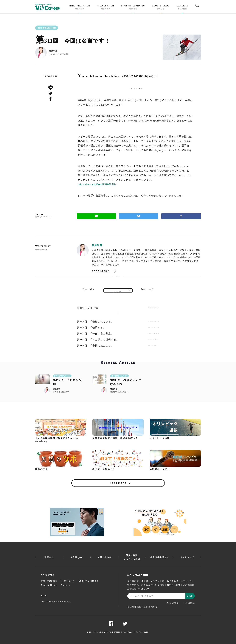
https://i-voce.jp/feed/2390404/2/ (97, 184)
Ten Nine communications (56, 602)
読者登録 (173, 603)
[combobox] (118, 291)
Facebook (181, 216)
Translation (68, 581)
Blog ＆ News (49, 585)
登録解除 (189, 603)
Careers (65, 585)
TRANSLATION (106, 8)
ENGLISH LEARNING (133, 8)
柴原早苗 (53, 51)
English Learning (88, 581)
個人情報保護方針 (159, 557)
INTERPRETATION (80, 8)
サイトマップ (187, 557)
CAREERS (182, 8)
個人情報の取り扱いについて (143, 607)
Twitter (139, 216)
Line (96, 216)
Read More (118, 483)
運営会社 (49, 557)
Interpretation (49, 581)
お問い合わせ (104, 557)
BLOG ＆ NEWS (161, 8)
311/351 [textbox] (117, 292)
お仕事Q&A (77, 557)
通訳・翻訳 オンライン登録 (132, 557)
